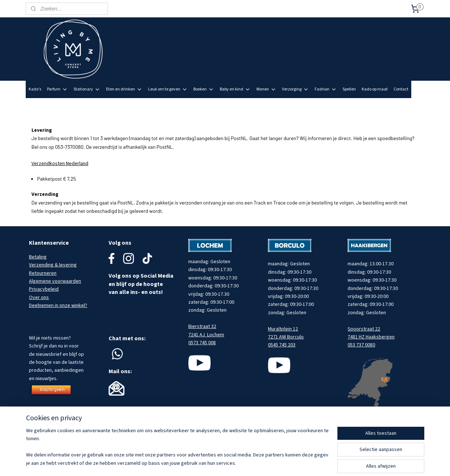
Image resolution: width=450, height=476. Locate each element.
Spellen (349, 89)
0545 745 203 (282, 345)
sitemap (243, 463)
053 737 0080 (361, 345)
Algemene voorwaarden (55, 281)
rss (255, 463)
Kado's (35, 89)
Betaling (38, 257)
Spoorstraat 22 (364, 329)
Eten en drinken (124, 89)
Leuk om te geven (168, 89)
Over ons (39, 298)
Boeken (204, 89)
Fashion (326, 89)
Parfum (57, 89)
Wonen (266, 89)
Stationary (87, 89)
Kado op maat (375, 89)
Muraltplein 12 (283, 329)
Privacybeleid (44, 289)
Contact (401, 89)
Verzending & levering (53, 265)
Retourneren (43, 273)
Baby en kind (235, 89)
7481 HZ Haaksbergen (371, 337)
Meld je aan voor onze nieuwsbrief (387, 106)
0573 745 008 (202, 343)
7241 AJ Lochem (206, 335)
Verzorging (295, 89)
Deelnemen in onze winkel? (58, 306)
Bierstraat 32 (202, 327)
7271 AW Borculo (286, 337)
